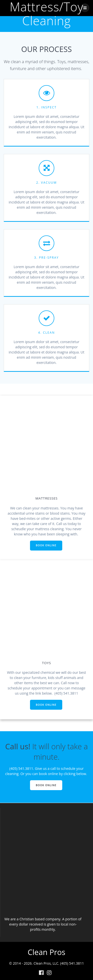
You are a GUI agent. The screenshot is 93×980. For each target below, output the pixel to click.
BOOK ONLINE (46, 545)
